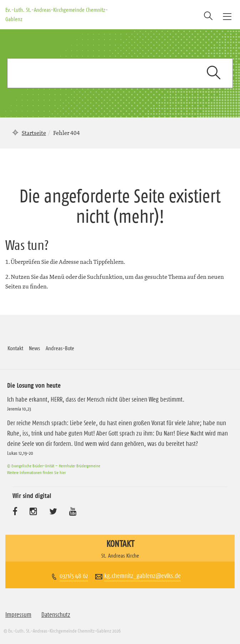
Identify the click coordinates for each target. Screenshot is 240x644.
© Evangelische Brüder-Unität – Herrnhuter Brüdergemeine (54, 466)
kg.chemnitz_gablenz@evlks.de (142, 576)
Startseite (34, 133)
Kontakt (15, 348)
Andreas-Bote (60, 348)
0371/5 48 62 (74, 576)
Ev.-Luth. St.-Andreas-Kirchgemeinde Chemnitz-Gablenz (57, 14)
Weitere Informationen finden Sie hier (36, 472)
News (34, 348)
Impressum (18, 615)
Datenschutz (56, 615)
